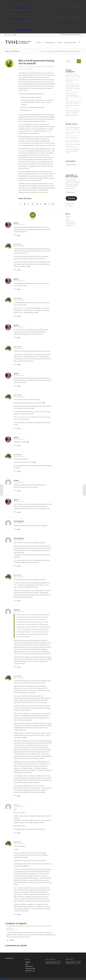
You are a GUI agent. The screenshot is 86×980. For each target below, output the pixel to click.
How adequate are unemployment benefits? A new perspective (72, 114)
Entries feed (69, 221)
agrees (29, 164)
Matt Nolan (31, 69)
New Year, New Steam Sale (72, 137)
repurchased (45, 73)
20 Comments (30, 67)
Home (49, 51)
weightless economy (38, 192)
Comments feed (71, 223)
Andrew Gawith (23, 90)
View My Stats (9, 958)
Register (68, 216)
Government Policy (41, 67)
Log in (67, 219)
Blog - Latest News (12, 51)
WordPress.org (70, 225)
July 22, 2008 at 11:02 (12, 930)
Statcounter (4, 979)
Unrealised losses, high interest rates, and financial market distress (73, 151)
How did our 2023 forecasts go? (73, 141)
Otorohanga (22, 143)
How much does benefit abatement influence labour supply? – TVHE (72, 95)
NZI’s (30, 192)
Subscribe (71, 198)
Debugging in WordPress (20, 8)
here (37, 75)
